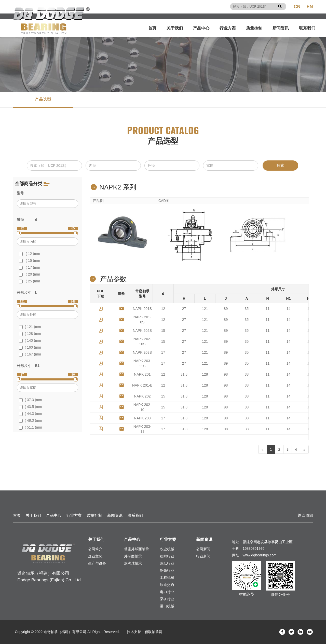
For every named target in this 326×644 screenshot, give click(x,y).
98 (226, 375)
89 (226, 309)
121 (205, 309)
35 (247, 309)
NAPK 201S (142, 309)
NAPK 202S (142, 331)
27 (184, 309)
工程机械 (167, 578)
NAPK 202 (142, 396)
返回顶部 (305, 516)
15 (163, 331)
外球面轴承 (133, 556)
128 (205, 375)
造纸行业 (167, 564)
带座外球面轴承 (137, 549)
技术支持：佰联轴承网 (145, 632)
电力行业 (167, 592)
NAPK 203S (142, 353)
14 (289, 309)
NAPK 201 (142, 375)
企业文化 (95, 556)
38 (247, 375)
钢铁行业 (167, 571)
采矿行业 (167, 599)
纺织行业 (167, 556)
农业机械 (167, 549)
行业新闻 (203, 556)
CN (297, 7)
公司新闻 (203, 549)
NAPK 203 (142, 418)
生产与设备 (97, 564)
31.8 (184, 375)
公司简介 (95, 549)
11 (268, 309)
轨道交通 (167, 585)
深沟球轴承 (133, 564)
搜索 (280, 165)
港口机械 (167, 606)
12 (163, 309)
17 (163, 353)
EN (310, 7)
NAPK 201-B (142, 386)
